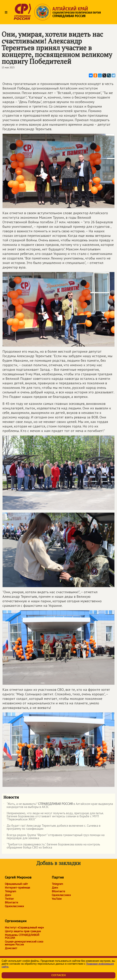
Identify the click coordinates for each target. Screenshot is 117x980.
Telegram (10, 891)
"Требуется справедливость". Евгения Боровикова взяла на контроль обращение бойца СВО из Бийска (52, 846)
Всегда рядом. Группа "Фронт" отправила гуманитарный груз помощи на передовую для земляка (54, 837)
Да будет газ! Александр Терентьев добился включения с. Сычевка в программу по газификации (52, 827)
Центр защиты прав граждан (23, 931)
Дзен (8, 895)
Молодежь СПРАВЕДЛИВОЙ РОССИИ (22, 936)
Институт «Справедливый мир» (24, 927)
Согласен (58, 975)
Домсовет (11, 948)
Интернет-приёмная (17, 888)
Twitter (9, 899)
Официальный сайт (16, 884)
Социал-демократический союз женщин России (24, 943)
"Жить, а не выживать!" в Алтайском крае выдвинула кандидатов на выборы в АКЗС (58, 806)
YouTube (57, 899)
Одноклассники (14, 906)
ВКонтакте (11, 902)
